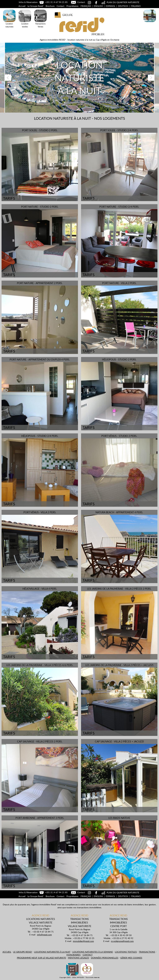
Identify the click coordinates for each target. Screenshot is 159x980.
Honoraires (74, 955)
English (98, 6)
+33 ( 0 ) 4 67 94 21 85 (53, 2)
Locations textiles (126, 952)
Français (86, 6)
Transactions (147, 952)
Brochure (50, 6)
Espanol (110, 6)
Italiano (136, 6)
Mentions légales (78, 958)
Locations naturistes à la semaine (93, 952)
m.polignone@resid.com (122, 941)
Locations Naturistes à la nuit (150, 23)
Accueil (22, 6)
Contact (78, 2)
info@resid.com (44, 935)
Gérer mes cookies (131, 958)
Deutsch (123, 6)
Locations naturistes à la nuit (52, 952)
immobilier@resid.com (83, 941)
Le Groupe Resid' (35, 6)
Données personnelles (105, 958)
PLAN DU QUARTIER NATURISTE (120, 2)
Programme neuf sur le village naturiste (41, 958)
